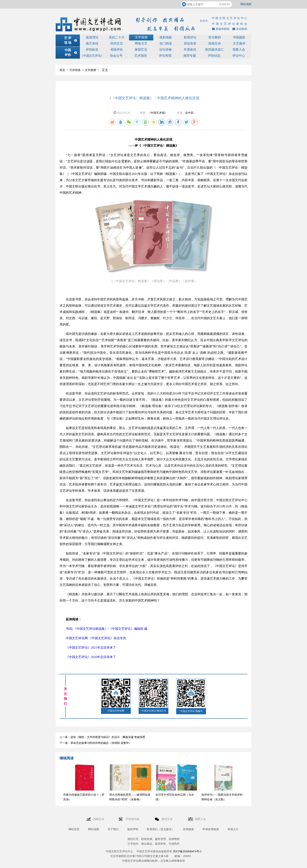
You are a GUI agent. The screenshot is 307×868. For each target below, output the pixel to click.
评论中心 (239, 56)
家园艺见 (141, 50)
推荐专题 (190, 56)
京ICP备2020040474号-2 (187, 851)
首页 (62, 70)
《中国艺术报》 (158, 113)
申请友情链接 (211, 829)
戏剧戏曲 (166, 37)
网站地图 (246, 4)
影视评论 (190, 37)
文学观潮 (141, 37)
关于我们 (113, 829)
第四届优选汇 (214, 50)
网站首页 (74, 829)
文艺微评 (239, 43)
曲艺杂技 (92, 43)
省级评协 (116, 50)
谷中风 (189, 113)
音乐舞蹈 (215, 37)
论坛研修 (165, 50)
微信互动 (167, 819)
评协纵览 (92, 50)
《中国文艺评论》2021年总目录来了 (91, 648)
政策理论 (92, 37)
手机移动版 (133, 819)
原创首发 (190, 43)
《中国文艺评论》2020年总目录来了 (91, 657)
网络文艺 (141, 43)
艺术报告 (141, 56)
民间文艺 (117, 43)
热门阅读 (166, 43)
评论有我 (165, 56)
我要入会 (239, 50)
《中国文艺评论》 (92, 56)
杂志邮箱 (239, 29)
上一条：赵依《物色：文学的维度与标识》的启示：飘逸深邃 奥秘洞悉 (102, 737)
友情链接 (188, 829)
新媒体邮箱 (220, 29)
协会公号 (116, 56)
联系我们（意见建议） (161, 829)
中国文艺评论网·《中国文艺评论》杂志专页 (96, 638)
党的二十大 (117, 37)
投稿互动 (215, 43)
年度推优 (190, 50)
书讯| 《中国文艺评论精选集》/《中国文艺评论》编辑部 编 (107, 629)
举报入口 (233, 829)
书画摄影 (239, 37)
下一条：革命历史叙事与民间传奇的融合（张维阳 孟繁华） (96, 743)
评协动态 (214, 56)
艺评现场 (75, 70)
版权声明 (133, 829)
